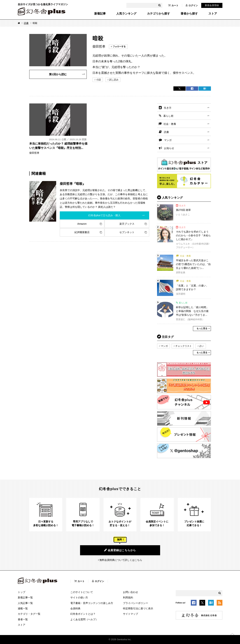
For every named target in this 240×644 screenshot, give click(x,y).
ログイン (192, 5)
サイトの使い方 (79, 597)
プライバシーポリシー (136, 603)
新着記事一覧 (25, 597)
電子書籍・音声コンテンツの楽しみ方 (92, 603)
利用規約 (128, 597)
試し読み (114, 80)
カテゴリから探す (159, 14)
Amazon (82, 224)
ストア (213, 14)
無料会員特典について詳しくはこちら (121, 560)
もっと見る (202, 328)
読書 (26, 23)
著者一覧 (23, 619)
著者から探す (189, 14)
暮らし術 (168, 116)
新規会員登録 (212, 5)
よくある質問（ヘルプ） (84, 619)
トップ (22, 592)
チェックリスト (184, 346)
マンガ (168, 140)
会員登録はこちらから (120, 550)
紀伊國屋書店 (82, 232)
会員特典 (75, 608)
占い (202, 346)
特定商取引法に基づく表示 (138, 608)
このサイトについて (82, 592)
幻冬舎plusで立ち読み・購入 (104, 215)
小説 (99, 80)
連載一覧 (23, 608)
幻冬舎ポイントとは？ (83, 614)
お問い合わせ (131, 592)
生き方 (168, 108)
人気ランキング (126, 14)
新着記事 (100, 14)
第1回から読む (58, 74)
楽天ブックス (127, 224)
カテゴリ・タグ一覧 (29, 614)
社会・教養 (170, 124)
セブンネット (127, 232)
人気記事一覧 (25, 603)
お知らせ (169, 148)
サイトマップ (131, 614)
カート (173, 5)
